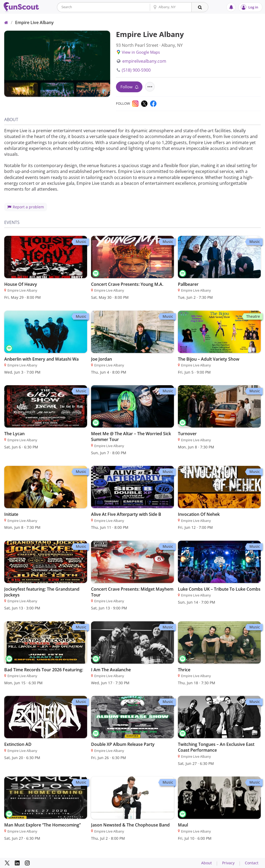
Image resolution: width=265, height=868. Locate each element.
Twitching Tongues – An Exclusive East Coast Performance (216, 747)
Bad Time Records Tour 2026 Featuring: (44, 670)
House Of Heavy (21, 284)
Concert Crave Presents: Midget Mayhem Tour (132, 592)
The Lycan (14, 434)
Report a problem (26, 207)
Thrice (184, 670)
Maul (183, 825)
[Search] (200, 7)
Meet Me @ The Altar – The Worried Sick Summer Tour (131, 437)
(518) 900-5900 (134, 70)
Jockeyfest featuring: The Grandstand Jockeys (42, 592)
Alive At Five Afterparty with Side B (126, 514)
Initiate (11, 514)
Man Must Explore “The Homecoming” (42, 825)
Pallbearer (188, 284)
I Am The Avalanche (111, 670)
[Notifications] (231, 7)
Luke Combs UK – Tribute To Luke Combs (219, 589)
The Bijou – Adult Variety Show (209, 359)
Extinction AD (18, 744)
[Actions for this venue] (150, 87)
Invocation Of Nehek (199, 514)
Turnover (187, 434)
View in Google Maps (141, 52)
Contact (252, 863)
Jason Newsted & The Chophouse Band (130, 825)
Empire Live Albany (34, 22)
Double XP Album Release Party (123, 744)
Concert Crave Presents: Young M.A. (127, 284)
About (206, 863)
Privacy (228, 863)
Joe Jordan (102, 359)
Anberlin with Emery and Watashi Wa (41, 359)
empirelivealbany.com (142, 61)
